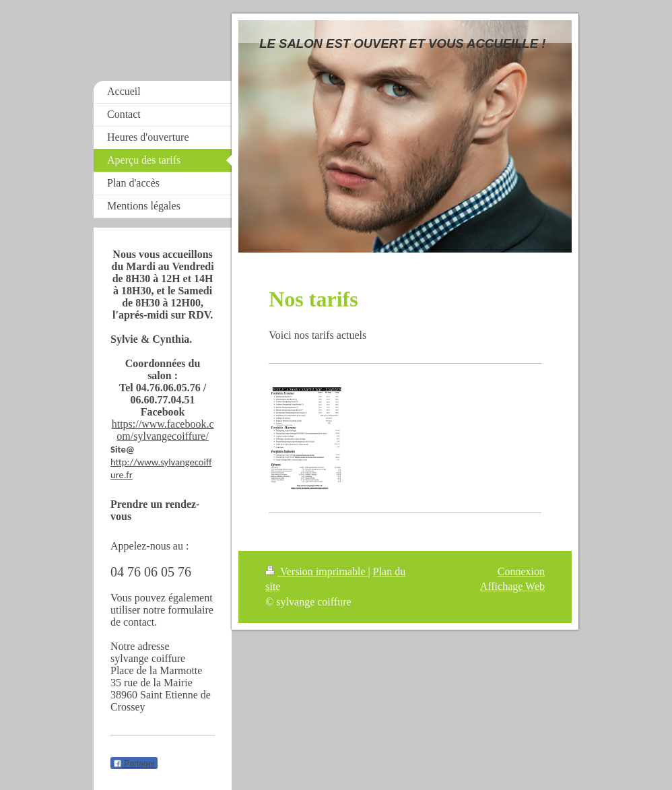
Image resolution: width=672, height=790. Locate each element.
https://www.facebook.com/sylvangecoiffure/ (163, 430)
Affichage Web (512, 586)
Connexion (521, 571)
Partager (134, 764)
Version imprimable (316, 571)
